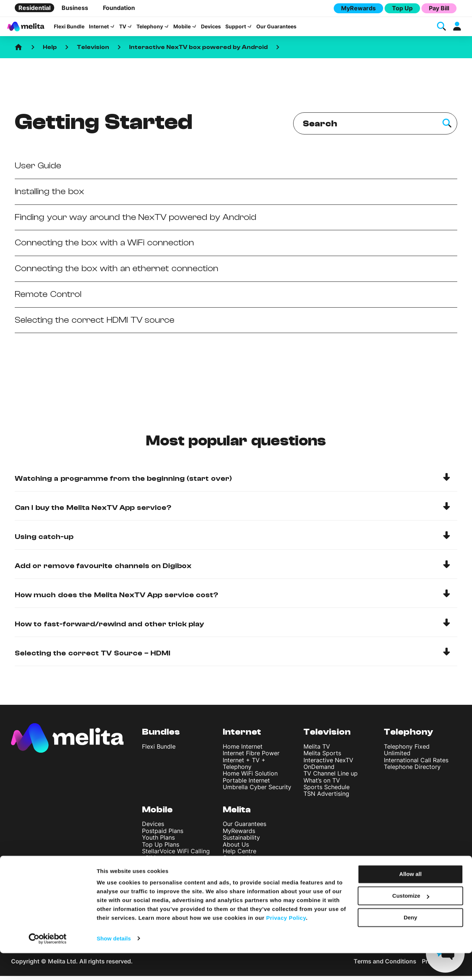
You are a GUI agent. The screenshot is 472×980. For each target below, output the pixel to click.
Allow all (411, 901)
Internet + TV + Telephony (244, 767)
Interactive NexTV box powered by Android (198, 52)
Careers (234, 876)
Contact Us (239, 862)
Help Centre (240, 855)
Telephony (150, 29)
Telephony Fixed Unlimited (407, 754)
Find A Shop (240, 869)
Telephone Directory (412, 771)
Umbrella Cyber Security (257, 791)
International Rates (168, 876)
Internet (99, 29)
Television (93, 52)
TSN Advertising (326, 798)
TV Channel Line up (331, 778)
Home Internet (243, 750)
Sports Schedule (327, 791)
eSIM (149, 862)
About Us (236, 848)
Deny (411, 944)
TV (123, 29)
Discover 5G (159, 869)
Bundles (161, 736)
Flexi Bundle (69, 29)
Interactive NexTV (328, 764)
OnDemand (319, 771)
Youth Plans (158, 842)
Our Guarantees (276, 29)
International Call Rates (416, 764)
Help (50, 52)
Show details (114, 965)
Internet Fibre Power (251, 757)
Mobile (182, 29)
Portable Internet (246, 784)
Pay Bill (439, 8)
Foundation (119, 8)
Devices (211, 29)
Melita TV (317, 750)
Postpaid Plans (163, 835)
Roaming (154, 882)
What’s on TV (322, 784)
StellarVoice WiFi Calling (176, 855)
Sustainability (241, 842)
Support (236, 29)
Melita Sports (322, 757)
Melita (237, 814)
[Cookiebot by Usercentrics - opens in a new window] (48, 966)
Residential (34, 8)
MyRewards (358, 8)
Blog (229, 882)
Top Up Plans (161, 848)
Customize (411, 923)
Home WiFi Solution (250, 778)
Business (75, 8)
